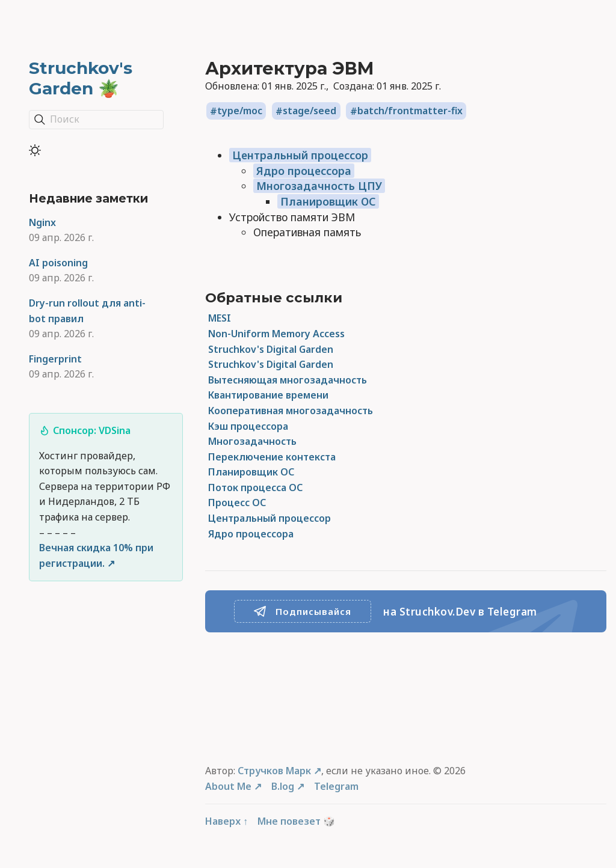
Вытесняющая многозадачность (288, 380)
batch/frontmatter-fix (410, 111)
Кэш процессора (248, 426)
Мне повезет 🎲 (296, 821)
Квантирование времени (268, 395)
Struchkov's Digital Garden (271, 349)
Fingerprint (55, 359)
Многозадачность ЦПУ (319, 186)
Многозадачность (252, 441)
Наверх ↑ (226, 821)
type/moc (240, 111)
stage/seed (310, 111)
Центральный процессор (300, 155)
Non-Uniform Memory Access (276, 334)
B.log (283, 786)
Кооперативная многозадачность (291, 411)
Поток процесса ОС (255, 487)
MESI (220, 318)
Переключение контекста (272, 457)
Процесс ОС (237, 503)
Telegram (336, 786)
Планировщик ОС (328, 201)
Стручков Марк (274, 771)
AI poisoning (58, 263)
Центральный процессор (269, 518)
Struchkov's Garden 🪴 (81, 78)
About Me (228, 786)
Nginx (42, 222)
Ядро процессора (304, 171)
